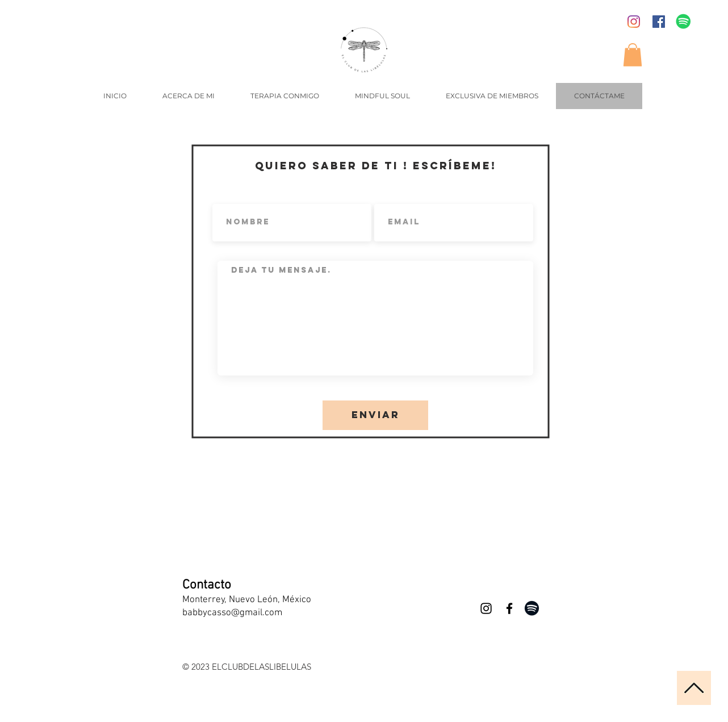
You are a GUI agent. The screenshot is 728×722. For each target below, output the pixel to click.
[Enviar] (375, 415)
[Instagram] (634, 22)
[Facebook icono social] (659, 22)
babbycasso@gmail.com (232, 613)
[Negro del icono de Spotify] (532, 608)
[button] (633, 55)
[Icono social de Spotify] (683, 21)
